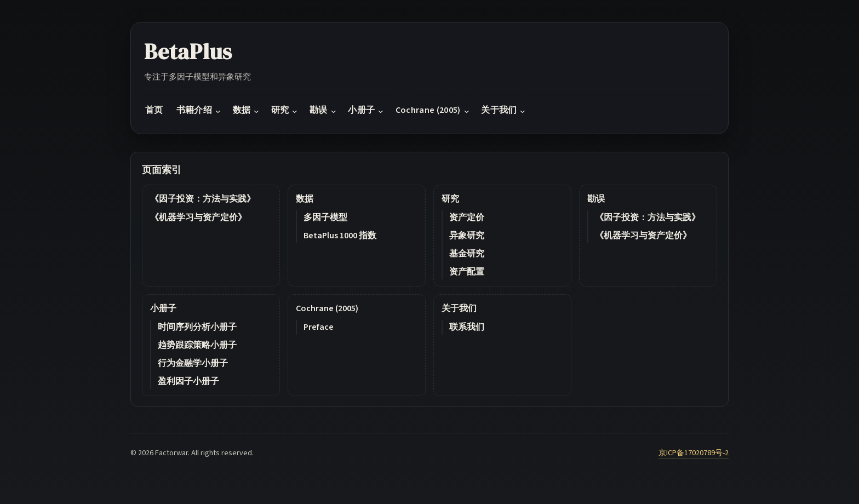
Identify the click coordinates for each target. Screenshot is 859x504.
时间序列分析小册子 (197, 327)
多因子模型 (325, 217)
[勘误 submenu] (334, 111)
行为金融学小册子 (193, 363)
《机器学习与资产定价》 (198, 217)
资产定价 (467, 217)
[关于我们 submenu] (523, 111)
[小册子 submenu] (381, 111)
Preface (319, 327)
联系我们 (467, 327)
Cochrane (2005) (327, 308)
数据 (305, 199)
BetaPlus (188, 51)
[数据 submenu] (256, 111)
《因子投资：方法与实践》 (203, 199)
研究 (450, 199)
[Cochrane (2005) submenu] (467, 111)
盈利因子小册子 (188, 381)
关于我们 (459, 308)
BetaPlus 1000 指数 (340, 236)
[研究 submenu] (295, 111)
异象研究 (467, 236)
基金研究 (467, 254)
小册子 (163, 308)
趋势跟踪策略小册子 (197, 345)
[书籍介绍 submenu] (218, 111)
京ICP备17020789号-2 (694, 453)
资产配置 (467, 272)
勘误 (596, 199)
